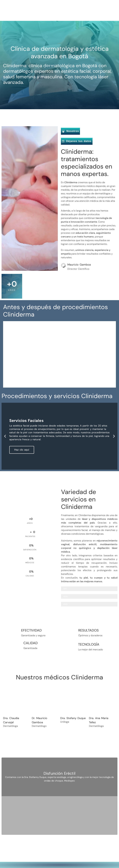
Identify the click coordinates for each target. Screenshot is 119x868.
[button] (5, 436)
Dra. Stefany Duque (73, 718)
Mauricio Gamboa (79, 265)
